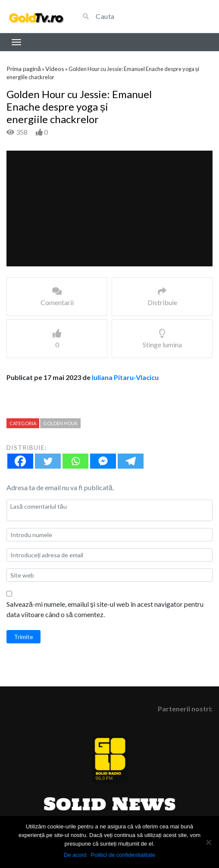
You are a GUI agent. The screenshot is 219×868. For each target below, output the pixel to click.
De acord (75, 855)
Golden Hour (60, 423)
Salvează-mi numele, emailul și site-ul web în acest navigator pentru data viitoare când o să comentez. (105, 609)
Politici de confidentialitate (123, 855)
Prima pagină (24, 69)
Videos (55, 69)
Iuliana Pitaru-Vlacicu (125, 377)
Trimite (23, 637)
